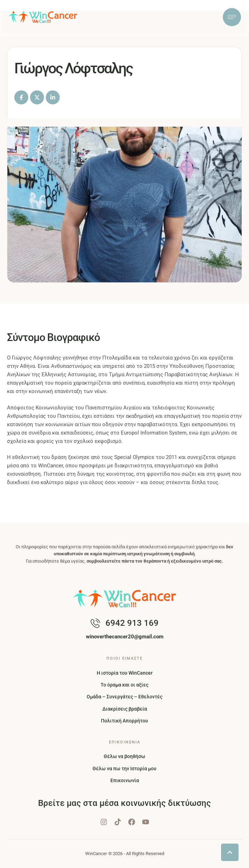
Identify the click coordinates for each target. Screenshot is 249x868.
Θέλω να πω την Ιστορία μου (124, 769)
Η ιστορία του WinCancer (125, 673)
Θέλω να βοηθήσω (124, 756)
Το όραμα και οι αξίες (124, 685)
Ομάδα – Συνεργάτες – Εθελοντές (124, 697)
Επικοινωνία (125, 780)
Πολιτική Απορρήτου (124, 721)
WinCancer (96, 854)
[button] (230, 852)
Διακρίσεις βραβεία (125, 709)
